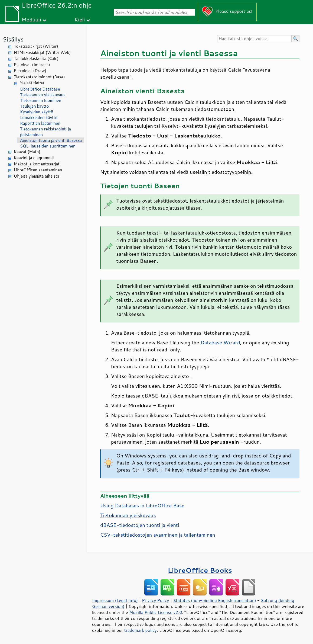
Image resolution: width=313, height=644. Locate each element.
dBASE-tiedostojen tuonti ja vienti (140, 525)
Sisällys (13, 39)
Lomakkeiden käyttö (39, 118)
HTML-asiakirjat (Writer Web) (42, 52)
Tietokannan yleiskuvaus (43, 95)
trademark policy (141, 630)
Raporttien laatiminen (40, 123)
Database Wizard (220, 342)
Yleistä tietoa (32, 83)
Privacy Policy (155, 600)
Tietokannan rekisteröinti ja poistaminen (45, 132)
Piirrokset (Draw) (30, 71)
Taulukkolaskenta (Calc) (36, 58)
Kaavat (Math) (27, 152)
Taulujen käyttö (34, 106)
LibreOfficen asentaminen (38, 170)
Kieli (80, 19)
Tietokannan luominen (41, 100)
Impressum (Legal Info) (115, 600)
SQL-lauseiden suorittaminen (48, 146)
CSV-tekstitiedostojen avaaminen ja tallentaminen (158, 535)
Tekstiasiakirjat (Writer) (36, 46)
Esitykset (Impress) (32, 65)
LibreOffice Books (200, 570)
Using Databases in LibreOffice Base (142, 505)
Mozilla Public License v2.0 (156, 612)
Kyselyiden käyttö (37, 112)
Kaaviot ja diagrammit (34, 158)
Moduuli (31, 19)
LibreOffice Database (40, 89)
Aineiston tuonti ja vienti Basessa (51, 140)
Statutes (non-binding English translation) (214, 600)
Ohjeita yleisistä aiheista (37, 176)
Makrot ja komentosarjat (37, 164)
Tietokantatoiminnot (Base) (39, 77)
